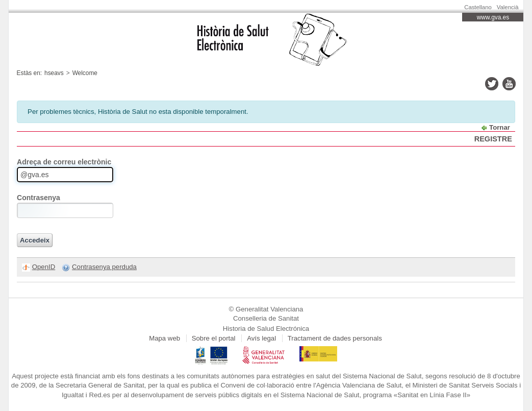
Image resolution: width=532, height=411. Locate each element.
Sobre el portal (214, 338)
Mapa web (164, 338)
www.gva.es (493, 17)
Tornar (500, 127)
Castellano (478, 7)
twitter (492, 84)
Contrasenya (39, 198)
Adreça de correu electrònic (64, 162)
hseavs (54, 73)
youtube (509, 84)
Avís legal (261, 338)
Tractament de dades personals (335, 338)
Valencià (508, 7)
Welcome (85, 73)
